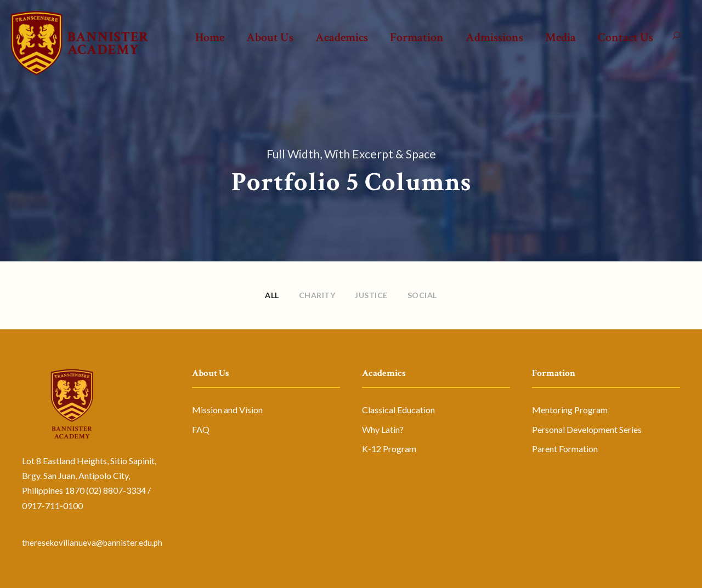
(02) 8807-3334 (116, 490)
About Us (270, 38)
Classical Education (398, 410)
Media (561, 38)
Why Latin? (383, 429)
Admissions (494, 38)
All (272, 295)
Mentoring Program (570, 410)
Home (210, 38)
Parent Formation (565, 449)
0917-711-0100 (52, 506)
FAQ (201, 429)
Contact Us (625, 38)
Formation (417, 38)
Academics (342, 38)
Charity (317, 295)
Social (422, 295)
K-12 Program (389, 449)
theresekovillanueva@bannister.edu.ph (92, 543)
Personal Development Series (587, 429)
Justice (371, 295)
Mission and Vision (227, 410)
